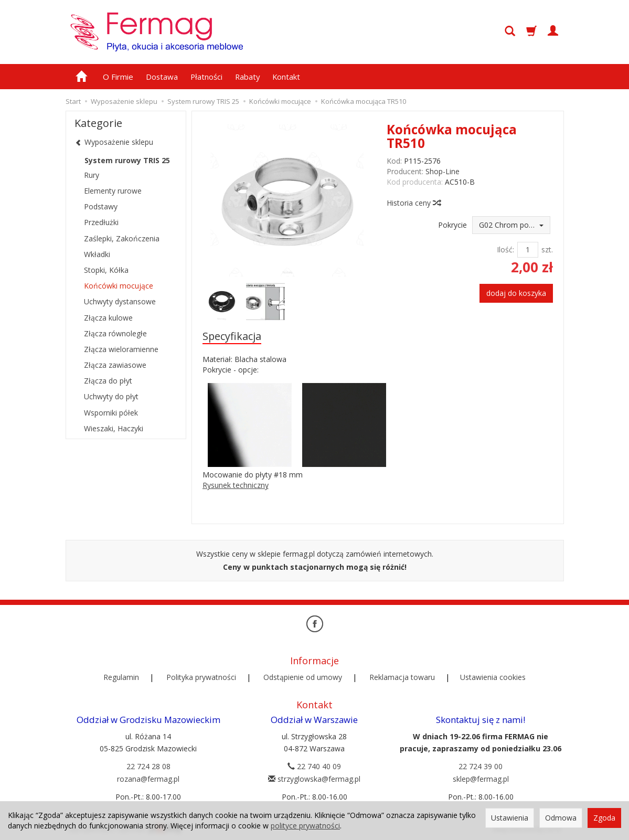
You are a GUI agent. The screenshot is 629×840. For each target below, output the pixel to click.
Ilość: (505, 249)
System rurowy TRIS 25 (127, 160)
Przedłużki (101, 222)
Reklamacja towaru (402, 677)
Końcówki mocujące (119, 286)
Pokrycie (452, 225)
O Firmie (118, 77)
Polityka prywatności (201, 677)
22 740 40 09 (314, 766)
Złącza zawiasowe (115, 365)
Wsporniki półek (111, 413)
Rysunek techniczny (236, 485)
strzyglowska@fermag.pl (314, 778)
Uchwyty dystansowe (120, 301)
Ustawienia (510, 818)
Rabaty (247, 77)
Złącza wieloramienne (121, 349)
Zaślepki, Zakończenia (122, 238)
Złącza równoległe (115, 333)
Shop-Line (443, 171)
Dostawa (162, 77)
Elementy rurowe (113, 191)
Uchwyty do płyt (111, 396)
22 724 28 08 (148, 766)
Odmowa (561, 818)
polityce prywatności (305, 826)
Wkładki (97, 254)
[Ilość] (528, 250)
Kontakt (286, 77)
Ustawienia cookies (493, 677)
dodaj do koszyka (516, 293)
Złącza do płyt (108, 381)
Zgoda (604, 818)
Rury (92, 175)
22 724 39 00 (481, 766)
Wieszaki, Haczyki (114, 428)
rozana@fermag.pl (148, 778)
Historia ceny (413, 203)
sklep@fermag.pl (481, 778)
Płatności (206, 77)
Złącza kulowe (108, 318)
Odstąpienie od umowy (303, 677)
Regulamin (121, 677)
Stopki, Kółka (106, 270)
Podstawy (101, 206)
